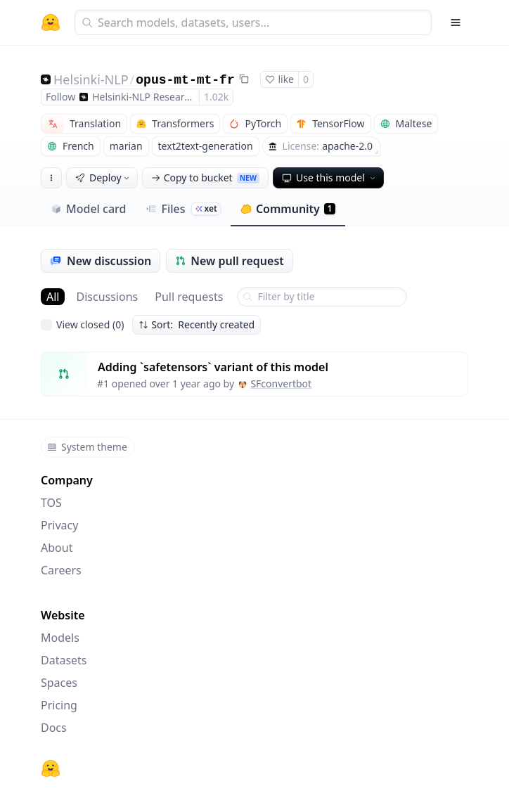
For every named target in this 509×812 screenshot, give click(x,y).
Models (60, 638)
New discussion (101, 261)
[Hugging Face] (51, 768)
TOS (51, 503)
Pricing (59, 705)
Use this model (330, 178)
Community (288, 209)
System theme (87, 447)
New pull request (230, 261)
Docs (54, 728)
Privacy (59, 525)
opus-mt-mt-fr (185, 80)
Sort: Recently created (196, 324)
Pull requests (189, 297)
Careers (61, 570)
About (57, 548)
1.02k (216, 97)
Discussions (107, 297)
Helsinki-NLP (91, 79)
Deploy (103, 178)
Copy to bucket (205, 178)
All (53, 297)
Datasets (64, 660)
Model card (88, 209)
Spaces (59, 683)
